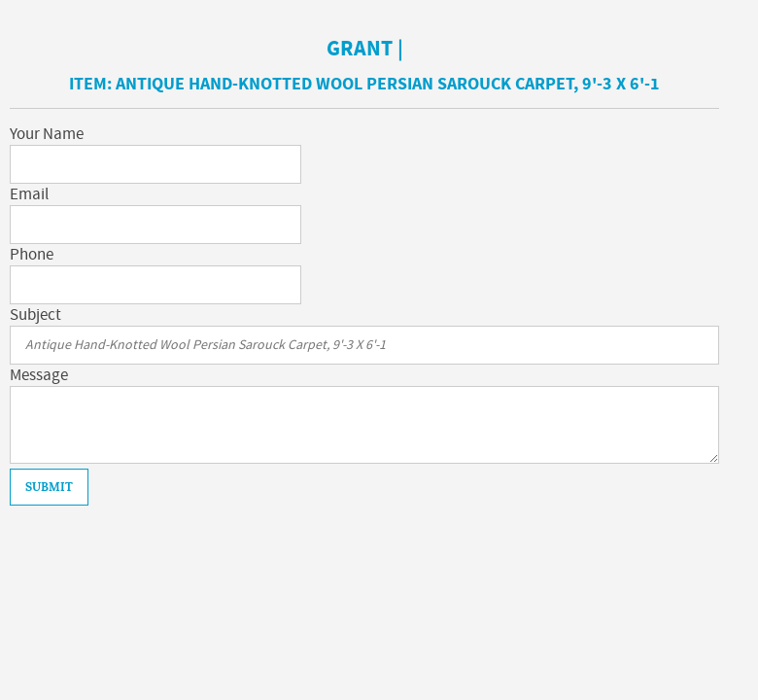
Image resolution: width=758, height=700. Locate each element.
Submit (49, 487)
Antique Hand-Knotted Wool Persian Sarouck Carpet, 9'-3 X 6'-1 (388, 84)
